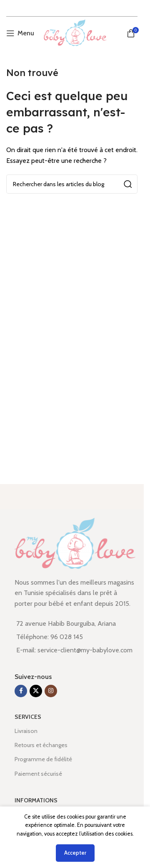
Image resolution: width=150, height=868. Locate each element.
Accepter (75, 853)
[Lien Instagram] (51, 691)
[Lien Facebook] (21, 691)
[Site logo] (75, 33)
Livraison (26, 731)
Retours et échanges (41, 745)
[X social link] (36, 691)
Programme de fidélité (43, 759)
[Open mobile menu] (20, 33)
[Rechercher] (72, 184)
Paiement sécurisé (38, 774)
